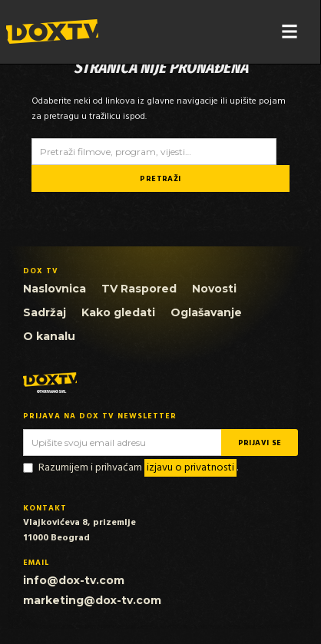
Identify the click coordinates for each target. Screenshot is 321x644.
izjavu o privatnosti (190, 468)
